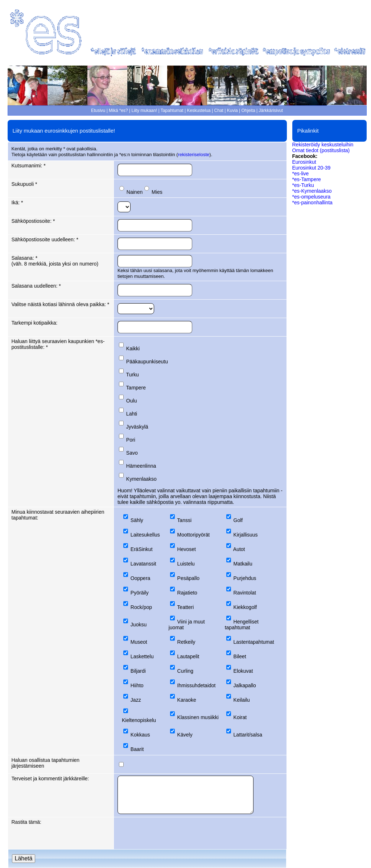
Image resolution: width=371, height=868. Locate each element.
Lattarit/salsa (248, 735)
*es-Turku (303, 185)
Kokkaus (140, 735)
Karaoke (187, 700)
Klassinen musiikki (198, 717)
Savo (132, 453)
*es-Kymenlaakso (312, 191)
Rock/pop (141, 607)
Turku (133, 375)
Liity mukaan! (145, 110)
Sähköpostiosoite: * (33, 221)
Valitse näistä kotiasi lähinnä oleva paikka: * (61, 304)
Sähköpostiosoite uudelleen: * (45, 239)
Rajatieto (187, 593)
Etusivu (98, 110)
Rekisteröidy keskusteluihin (323, 145)
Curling (185, 671)
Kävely (185, 735)
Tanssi (184, 520)
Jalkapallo (245, 685)
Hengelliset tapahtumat (242, 625)
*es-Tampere (307, 179)
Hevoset (187, 549)
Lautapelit (188, 656)
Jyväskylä (137, 427)
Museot (139, 642)
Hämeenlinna (141, 466)
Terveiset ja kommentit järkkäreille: (50, 779)
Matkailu (243, 564)
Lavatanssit (143, 564)
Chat (219, 110)
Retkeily (186, 642)
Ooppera (140, 578)
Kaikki (133, 349)
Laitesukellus (145, 535)
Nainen (135, 192)
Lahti (132, 414)
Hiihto (137, 685)
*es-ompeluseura (312, 197)
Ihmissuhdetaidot (197, 685)
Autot (239, 549)
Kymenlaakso (141, 479)
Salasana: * (25, 258)
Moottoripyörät (193, 535)
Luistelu (186, 564)
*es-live (301, 174)
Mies (157, 192)
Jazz (136, 700)
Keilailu (242, 700)
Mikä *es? (118, 110)
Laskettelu (142, 656)
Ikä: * (17, 203)
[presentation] (173, 833)
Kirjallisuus (246, 535)
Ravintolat (245, 593)
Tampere (136, 388)
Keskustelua (199, 110)
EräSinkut (142, 549)
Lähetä (24, 858)
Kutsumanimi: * (29, 166)
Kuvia (232, 110)
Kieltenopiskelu (139, 720)
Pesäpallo (189, 578)
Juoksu (139, 625)
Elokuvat (243, 671)
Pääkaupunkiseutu (147, 362)
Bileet (240, 656)
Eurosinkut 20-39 (312, 168)
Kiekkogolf (245, 607)
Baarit (137, 749)
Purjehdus (245, 578)
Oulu (132, 401)
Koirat (240, 717)
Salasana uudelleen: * (36, 286)
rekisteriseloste (194, 155)
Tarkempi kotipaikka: (35, 323)
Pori (131, 440)
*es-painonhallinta (312, 203)
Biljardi (138, 671)
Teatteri (185, 607)
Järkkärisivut (271, 110)
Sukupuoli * (24, 184)
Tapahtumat (172, 110)
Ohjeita (248, 110)
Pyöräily (140, 593)
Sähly (137, 520)
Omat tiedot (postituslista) (321, 150)
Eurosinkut (304, 162)
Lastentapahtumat (254, 642)
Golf (238, 520)
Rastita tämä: (26, 822)
